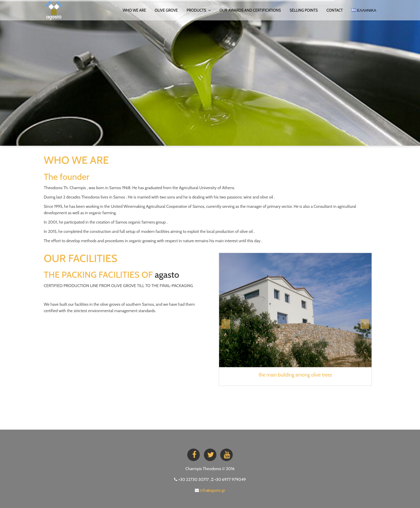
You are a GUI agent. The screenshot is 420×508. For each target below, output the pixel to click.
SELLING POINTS (304, 10)
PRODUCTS (199, 10)
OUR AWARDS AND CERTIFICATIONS (250, 10)
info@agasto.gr (213, 490)
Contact (335, 10)
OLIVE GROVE (166, 10)
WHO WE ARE (134, 10)
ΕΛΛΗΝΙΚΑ (364, 10)
